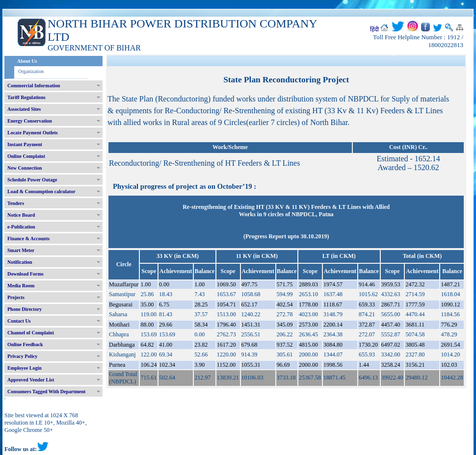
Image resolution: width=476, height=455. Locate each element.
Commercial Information (34, 86)
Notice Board (21, 215)
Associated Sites (24, 109)
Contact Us (19, 321)
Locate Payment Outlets (33, 133)
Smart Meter (21, 250)
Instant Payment (25, 144)
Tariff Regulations (26, 97)
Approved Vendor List (31, 380)
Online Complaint (26, 156)
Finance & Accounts (28, 239)
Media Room (21, 286)
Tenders (16, 203)
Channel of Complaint (31, 333)
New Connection (25, 168)
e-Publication (21, 227)
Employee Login (25, 368)
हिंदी (374, 29)
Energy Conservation (30, 121)
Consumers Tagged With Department (46, 392)
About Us (27, 61)
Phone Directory (25, 309)
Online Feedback (25, 344)
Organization (31, 71)
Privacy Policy (22, 356)
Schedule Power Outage (32, 180)
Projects (16, 297)
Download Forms (26, 274)
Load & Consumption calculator (41, 191)
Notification (20, 262)
